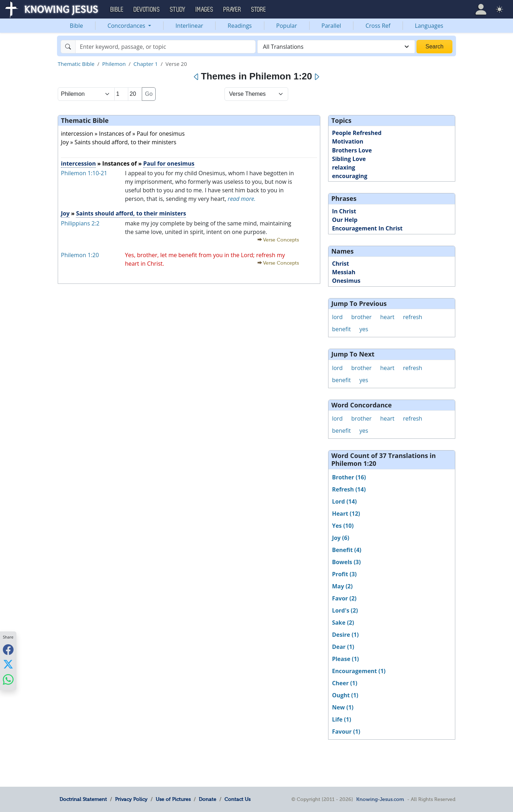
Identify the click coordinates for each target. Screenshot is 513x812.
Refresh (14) (349, 489)
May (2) (342, 586)
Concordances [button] (127, 26)
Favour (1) (346, 732)
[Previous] (196, 77)
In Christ (344, 211)
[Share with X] (8, 664)
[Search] (165, 47)
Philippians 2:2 (80, 223)
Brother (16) (349, 477)
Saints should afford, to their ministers (131, 213)
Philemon (114, 64)
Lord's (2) (345, 610)
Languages (429, 26)
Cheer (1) (345, 683)
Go (149, 94)
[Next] (317, 77)
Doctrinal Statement (83, 799)
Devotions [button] (147, 10)
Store (259, 10)
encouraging (350, 176)
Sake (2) (343, 623)
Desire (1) (345, 635)
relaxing (344, 167)
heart (387, 317)
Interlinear (190, 26)
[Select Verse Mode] (256, 94)
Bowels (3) (346, 562)
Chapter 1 (146, 64)
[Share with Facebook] (8, 649)
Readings (240, 26)
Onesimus (346, 281)
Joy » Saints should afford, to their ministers (119, 142)
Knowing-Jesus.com (380, 799)
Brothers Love (352, 150)
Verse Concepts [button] (281, 240)
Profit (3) (344, 574)
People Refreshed (357, 133)
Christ (341, 264)
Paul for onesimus (169, 163)
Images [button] (204, 10)
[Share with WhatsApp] (8, 679)
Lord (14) (344, 501)
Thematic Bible (76, 64)
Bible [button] (117, 10)
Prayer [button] (232, 10)
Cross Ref (378, 26)
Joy (65, 213)
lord (337, 317)
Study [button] (178, 10)
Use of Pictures (173, 799)
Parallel (331, 26)
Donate (208, 799)
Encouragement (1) (359, 671)
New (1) (343, 707)
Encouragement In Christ (367, 228)
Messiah (344, 272)
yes (364, 329)
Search (434, 46)
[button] (481, 9)
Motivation (348, 141)
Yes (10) (343, 526)
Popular (286, 26)
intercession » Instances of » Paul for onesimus (123, 134)
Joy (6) (341, 538)
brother (361, 317)
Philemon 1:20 (80, 255)
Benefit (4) (347, 550)
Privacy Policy (131, 799)
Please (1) (346, 659)
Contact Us (237, 799)
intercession (78, 163)
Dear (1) (343, 647)
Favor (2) (344, 598)
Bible (76, 26)
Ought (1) (345, 695)
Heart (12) (346, 514)
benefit (341, 329)
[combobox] (336, 47)
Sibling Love (349, 159)
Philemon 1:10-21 (84, 173)
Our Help (345, 220)
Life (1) (342, 719)
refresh (413, 317)
